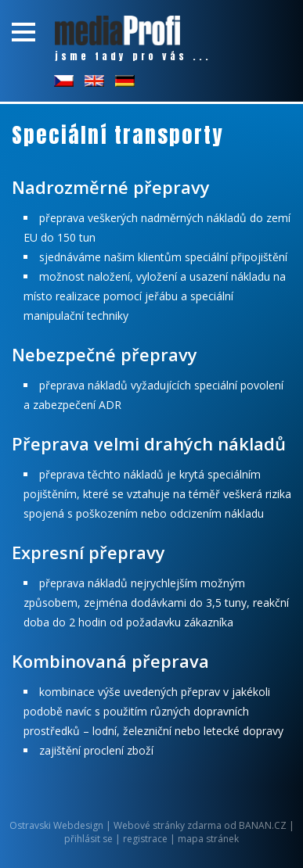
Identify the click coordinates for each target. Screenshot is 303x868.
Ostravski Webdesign (58, 825)
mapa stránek (208, 839)
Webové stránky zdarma (168, 825)
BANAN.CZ (263, 825)
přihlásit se (88, 839)
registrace (145, 839)
